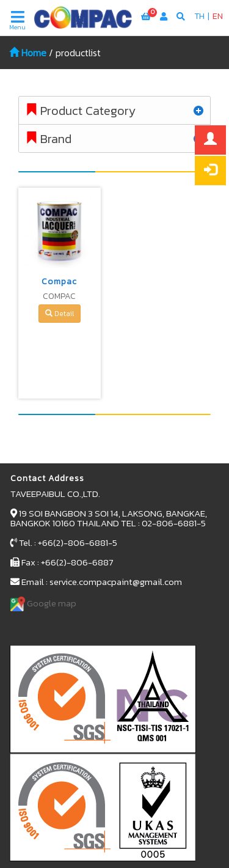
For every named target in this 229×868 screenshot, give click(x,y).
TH (199, 16)
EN (218, 16)
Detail (60, 314)
